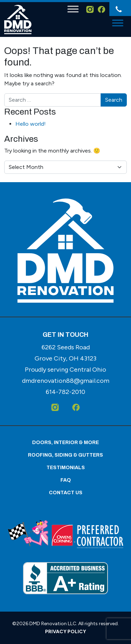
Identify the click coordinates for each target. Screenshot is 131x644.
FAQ (66, 480)
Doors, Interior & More (65, 443)
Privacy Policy (65, 632)
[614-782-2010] (118, 9)
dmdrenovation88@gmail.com (66, 381)
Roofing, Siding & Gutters (65, 455)
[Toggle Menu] (73, 9)
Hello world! (31, 124)
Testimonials (66, 468)
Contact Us (66, 493)
